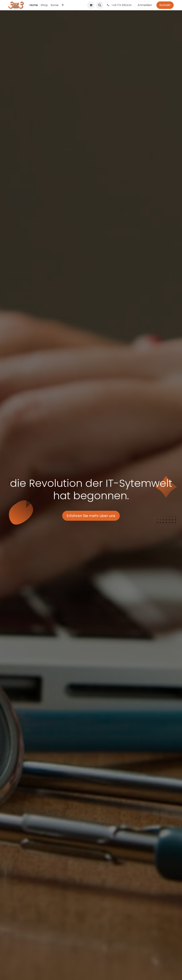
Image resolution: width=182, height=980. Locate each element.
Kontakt (165, 5)
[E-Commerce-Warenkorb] (91, 5)
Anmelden (145, 5)
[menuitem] (34, 5)
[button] (100, 5)
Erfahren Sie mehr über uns (91, 516)
